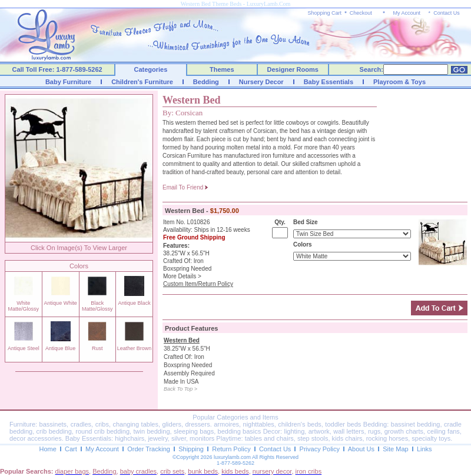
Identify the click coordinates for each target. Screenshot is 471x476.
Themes (222, 69)
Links (424, 449)
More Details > (182, 276)
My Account (407, 13)
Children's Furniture (142, 82)
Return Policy (231, 449)
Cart (71, 449)
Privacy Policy (320, 449)
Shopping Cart (325, 13)
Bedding (206, 82)
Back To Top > (180, 389)
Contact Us (447, 13)
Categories (151, 69)
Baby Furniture (68, 82)
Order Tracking (149, 449)
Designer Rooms (292, 69)
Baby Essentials (329, 82)
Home (47, 449)
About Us (361, 449)
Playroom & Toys (399, 82)
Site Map (395, 449)
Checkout (361, 13)
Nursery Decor (261, 82)
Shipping (191, 449)
